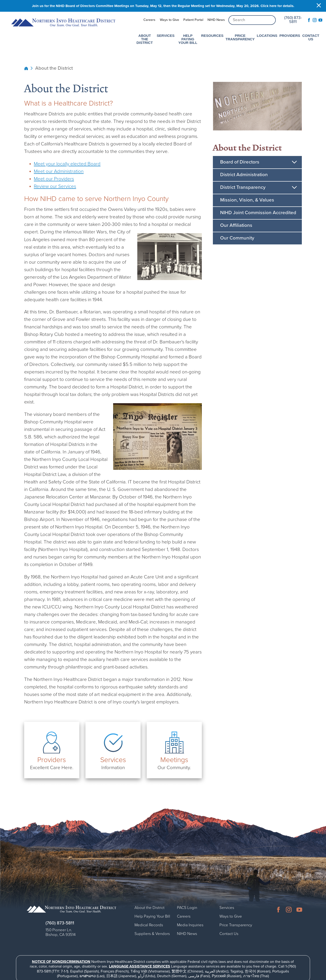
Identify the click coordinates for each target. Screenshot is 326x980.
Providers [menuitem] (290, 35)
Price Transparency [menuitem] (240, 37)
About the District (247, 148)
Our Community (237, 238)
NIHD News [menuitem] (216, 20)
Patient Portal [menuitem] (193, 20)
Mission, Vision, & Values (247, 200)
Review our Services (55, 186)
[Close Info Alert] (319, 6)
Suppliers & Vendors (152, 934)
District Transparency (243, 187)
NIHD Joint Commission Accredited (258, 213)
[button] (294, 162)
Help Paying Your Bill (152, 916)
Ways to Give (231, 916)
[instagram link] (315, 20)
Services (227, 907)
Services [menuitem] (166, 35)
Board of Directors (240, 162)
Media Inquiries (190, 925)
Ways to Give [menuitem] (169, 20)
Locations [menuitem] (267, 35)
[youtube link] (320, 20)
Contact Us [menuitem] (311, 37)
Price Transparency (236, 925)
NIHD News (187, 934)
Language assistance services (140, 966)
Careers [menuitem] (149, 20)
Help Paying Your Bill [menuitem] (188, 39)
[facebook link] (309, 20)
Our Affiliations (236, 225)
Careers (184, 916)
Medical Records (149, 925)
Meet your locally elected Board (67, 164)
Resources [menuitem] (212, 35)
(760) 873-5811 (293, 20)
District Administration (244, 175)
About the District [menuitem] (145, 39)
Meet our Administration (59, 171)
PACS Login (187, 907)
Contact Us (229, 934)
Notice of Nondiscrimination (61, 961)
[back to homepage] (26, 68)
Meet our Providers (54, 179)
